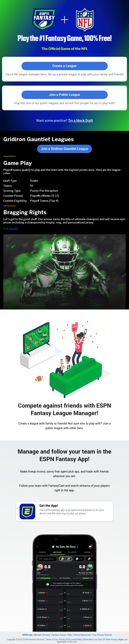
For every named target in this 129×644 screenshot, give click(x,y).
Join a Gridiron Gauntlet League (64, 149)
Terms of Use (52, 636)
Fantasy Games (59, 631)
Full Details (10, 226)
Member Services (42, 631)
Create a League (64, 66)
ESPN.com (27, 631)
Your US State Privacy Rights (111, 636)
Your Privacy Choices (102, 631)
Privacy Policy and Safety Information (76, 636)
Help (70, 631)
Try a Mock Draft (81, 121)
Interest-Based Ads (82, 631)
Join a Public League (64, 95)
